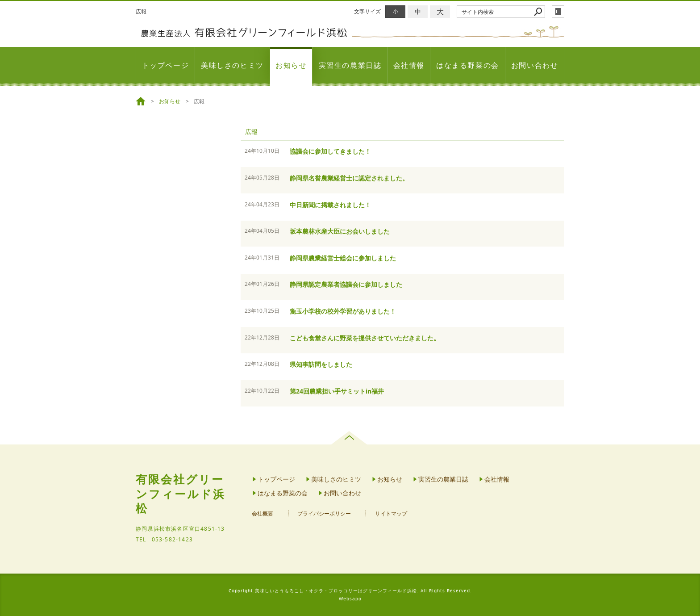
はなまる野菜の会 (468, 65)
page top (350, 438)
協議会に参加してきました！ (330, 151)
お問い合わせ (535, 65)
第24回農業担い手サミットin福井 (337, 391)
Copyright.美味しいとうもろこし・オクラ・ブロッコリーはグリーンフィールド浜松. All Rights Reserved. (350, 591)
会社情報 (409, 65)
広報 (251, 132)
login (558, 12)
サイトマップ (391, 513)
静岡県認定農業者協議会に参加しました (346, 284)
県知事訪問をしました (321, 364)
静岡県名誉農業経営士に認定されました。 (349, 178)
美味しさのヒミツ (232, 65)
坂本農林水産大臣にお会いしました (340, 231)
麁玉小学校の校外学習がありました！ (343, 311)
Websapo (350, 599)
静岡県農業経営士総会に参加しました (343, 258)
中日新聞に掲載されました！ (330, 205)
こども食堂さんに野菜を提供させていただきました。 (365, 338)
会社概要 (262, 513)
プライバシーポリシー (324, 513)
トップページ (166, 65)
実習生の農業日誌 (350, 65)
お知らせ (291, 65)
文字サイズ (367, 11)
